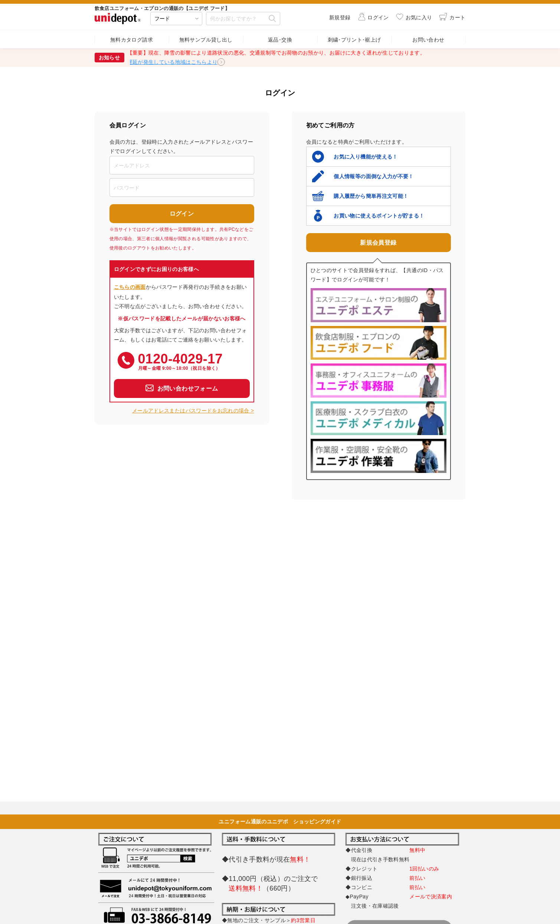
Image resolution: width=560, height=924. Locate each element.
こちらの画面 (130, 287)
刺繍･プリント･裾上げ (354, 40)
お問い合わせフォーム (188, 388)
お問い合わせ (428, 40)
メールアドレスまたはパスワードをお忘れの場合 (191, 411)
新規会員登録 (378, 243)
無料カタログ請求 (132, 40)
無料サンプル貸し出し (206, 40)
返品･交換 (280, 40)
